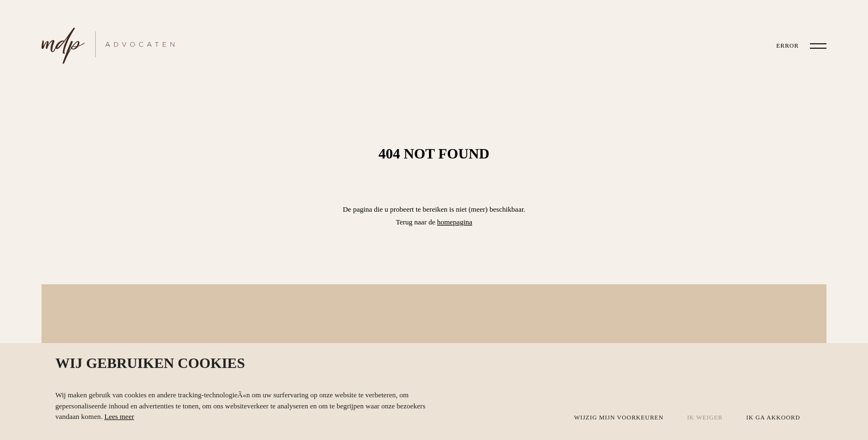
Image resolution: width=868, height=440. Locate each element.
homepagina (454, 222)
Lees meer (119, 416)
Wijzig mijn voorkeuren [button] (619, 417)
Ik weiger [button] (705, 417)
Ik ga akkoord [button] (773, 417)
